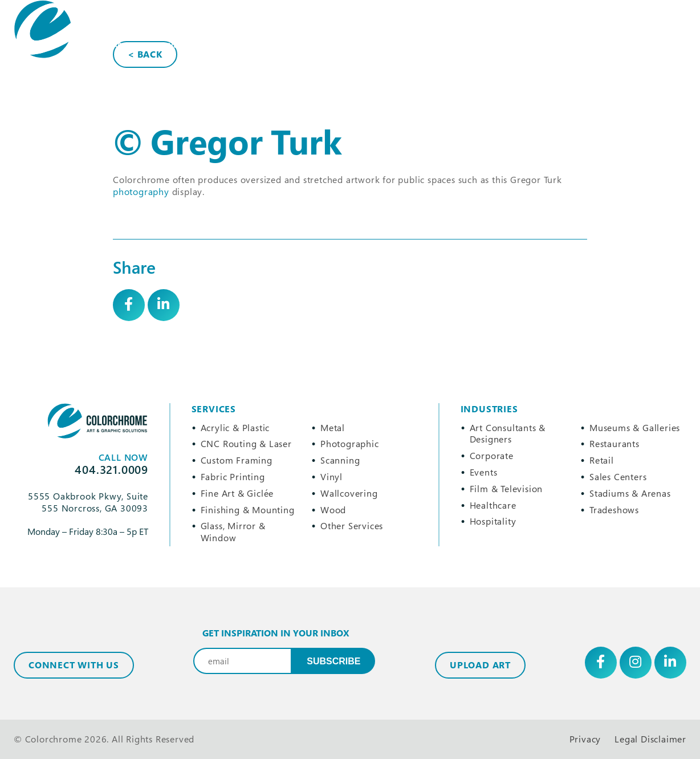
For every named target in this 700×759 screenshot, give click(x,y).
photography (141, 192)
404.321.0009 (509, 89)
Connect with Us (74, 665)
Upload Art (480, 665)
